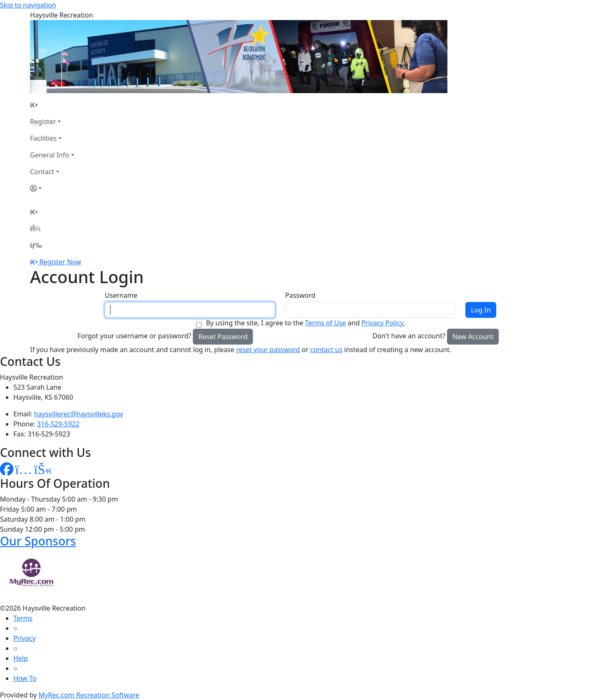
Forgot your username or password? (135, 336)
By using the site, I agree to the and (305, 323)
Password (300, 295)
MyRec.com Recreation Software (89, 695)
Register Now (60, 262)
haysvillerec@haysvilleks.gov (79, 414)
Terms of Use (326, 323)
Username (121, 295)
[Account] (52, 188)
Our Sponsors (38, 541)
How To (25, 678)
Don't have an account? (409, 336)
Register (43, 122)
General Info (50, 155)
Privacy (24, 638)
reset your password (268, 350)
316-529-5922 (58, 424)
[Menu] (36, 245)
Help (21, 658)
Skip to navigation (28, 5)
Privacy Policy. (383, 323)
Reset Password (223, 337)
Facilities (43, 138)
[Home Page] (52, 105)
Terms (23, 618)
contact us (326, 350)
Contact (42, 172)
